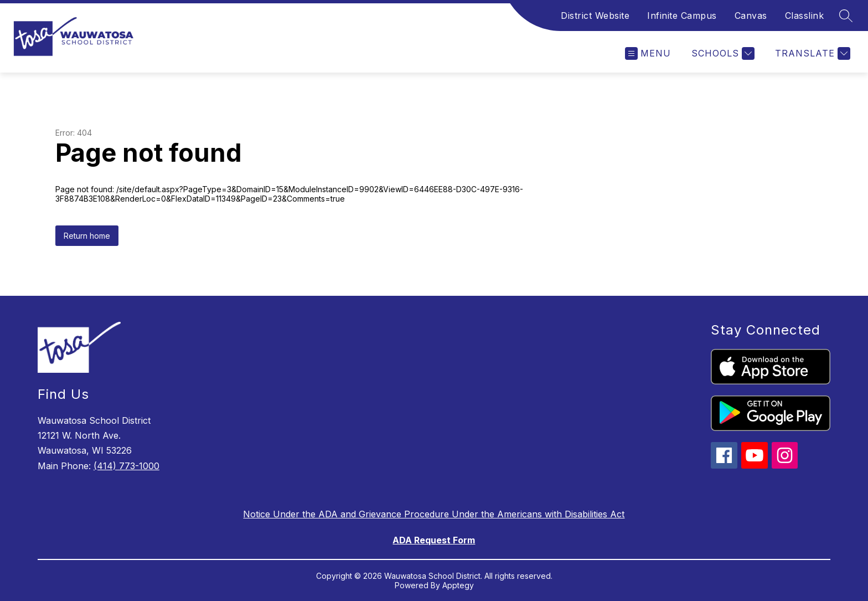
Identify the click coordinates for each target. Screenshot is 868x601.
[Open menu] (648, 53)
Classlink (805, 16)
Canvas (751, 16)
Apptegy (458, 585)
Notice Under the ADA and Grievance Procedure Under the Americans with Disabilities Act (434, 514)
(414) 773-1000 (126, 466)
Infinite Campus (682, 16)
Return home (87, 236)
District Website (595, 16)
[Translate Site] (811, 53)
